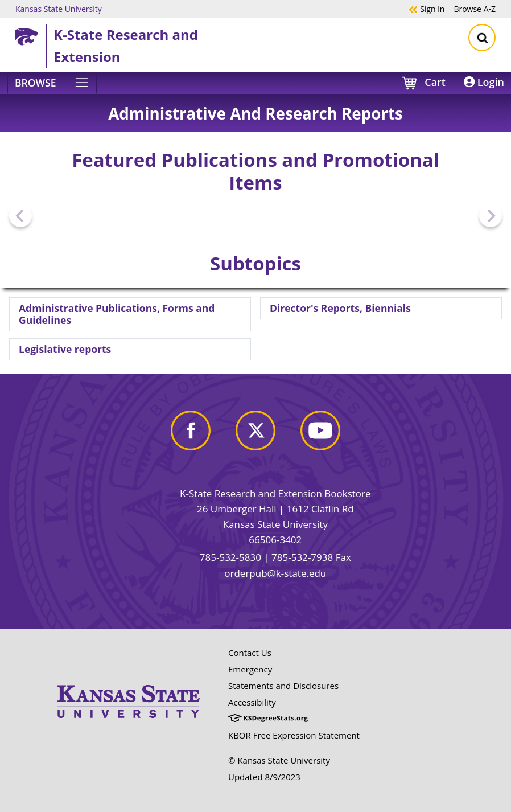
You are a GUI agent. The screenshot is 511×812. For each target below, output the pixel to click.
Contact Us (250, 653)
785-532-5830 (230, 557)
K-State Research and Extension (126, 45)
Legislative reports (65, 349)
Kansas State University (59, 9)
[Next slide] (491, 216)
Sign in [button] (426, 9)
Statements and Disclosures (283, 686)
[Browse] (52, 83)
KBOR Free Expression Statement (294, 735)
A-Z (475, 9)
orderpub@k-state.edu (275, 573)
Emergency (250, 669)
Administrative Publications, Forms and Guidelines (117, 314)
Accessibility (252, 702)
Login (484, 82)
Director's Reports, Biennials (340, 308)
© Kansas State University (279, 760)
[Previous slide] (20, 216)
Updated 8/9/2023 (264, 777)
